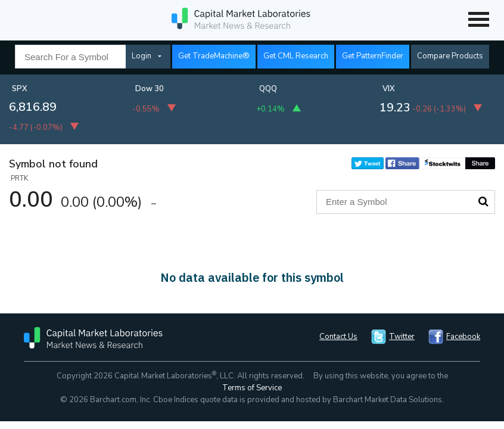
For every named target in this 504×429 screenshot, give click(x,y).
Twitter (402, 337)
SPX (20, 89)
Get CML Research (296, 56)
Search (483, 201)
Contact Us (338, 337)
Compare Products (450, 56)
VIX (389, 89)
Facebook (463, 337)
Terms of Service (252, 388)
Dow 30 (150, 89)
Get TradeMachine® (214, 56)
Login (141, 56)
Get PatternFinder (373, 56)
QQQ (268, 89)
